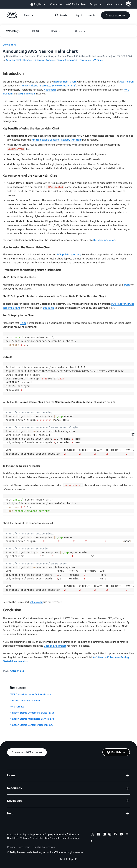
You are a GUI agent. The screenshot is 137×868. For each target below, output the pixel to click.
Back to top (69, 859)
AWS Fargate (17, 706)
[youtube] (121, 835)
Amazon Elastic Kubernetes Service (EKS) (33, 719)
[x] (93, 835)
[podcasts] (127, 835)
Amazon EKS (17, 671)
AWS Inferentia (26, 93)
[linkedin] (104, 835)
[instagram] (110, 835)
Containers (9, 45)
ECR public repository (69, 254)
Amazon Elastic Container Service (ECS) (32, 713)
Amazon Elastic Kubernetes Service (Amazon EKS (48, 85)
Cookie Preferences (44, 847)
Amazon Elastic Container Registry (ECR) (32, 725)
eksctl (127, 285)
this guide (48, 308)
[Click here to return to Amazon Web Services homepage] (12, 17)
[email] (93, 841)
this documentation (104, 240)
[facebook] (98, 835)
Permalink (85, 60)
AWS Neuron (126, 82)
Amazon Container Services (25, 700)
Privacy (11, 847)
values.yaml (36, 602)
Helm (23, 323)
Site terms (24, 847)
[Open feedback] (133, 434)
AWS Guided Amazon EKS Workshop (30, 694)
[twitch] (116, 835)
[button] (131, 4)
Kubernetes (50, 90)
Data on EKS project (55, 646)
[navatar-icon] (128, 4)
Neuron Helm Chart (65, 82)
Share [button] (99, 60)
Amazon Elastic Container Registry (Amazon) (57, 140)
